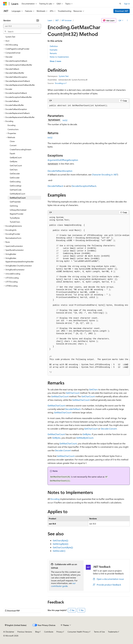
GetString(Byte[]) (61, 544)
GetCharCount (73, 393)
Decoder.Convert (109, 429)
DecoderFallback (55, 186)
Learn (50, 20)
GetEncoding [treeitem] (15, 182)
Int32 (65, 120)
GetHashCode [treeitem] (16, 190)
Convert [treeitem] (13, 145)
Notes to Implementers (59, 57)
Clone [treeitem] (12, 141)
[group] (89, 295)
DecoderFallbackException (60, 171)
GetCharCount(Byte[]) (63, 547)
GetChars (93, 389)
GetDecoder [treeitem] (15, 174)
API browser (67, 20)
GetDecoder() (59, 551)
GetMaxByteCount (85, 438)
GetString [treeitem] (14, 206)
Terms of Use (99, 632)
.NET (57, 20)
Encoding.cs (60, 83)
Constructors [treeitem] (13, 129)
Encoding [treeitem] (11, 125)
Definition (54, 46)
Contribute (49, 632)
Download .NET (122, 11)
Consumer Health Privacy (78, 632)
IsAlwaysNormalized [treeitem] (18, 210)
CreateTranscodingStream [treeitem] (21, 149)
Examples (54, 50)
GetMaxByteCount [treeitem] (17, 194)
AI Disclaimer (9, 632)
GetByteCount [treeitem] (16, 157)
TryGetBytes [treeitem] (15, 218)
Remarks (53, 53)
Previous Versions (25, 632)
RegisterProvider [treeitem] (17, 214)
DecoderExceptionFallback (84, 186)
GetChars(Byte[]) (61, 540)
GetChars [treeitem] (14, 170)
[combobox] (22, 26)
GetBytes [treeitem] (14, 161)
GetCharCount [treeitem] (16, 165)
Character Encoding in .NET (105, 174)
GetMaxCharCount (60, 396)
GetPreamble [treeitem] (15, 202)
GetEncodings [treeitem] (16, 186)
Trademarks (113, 632)
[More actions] (127, 20)
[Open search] (120, 4)
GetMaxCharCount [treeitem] (18, 198)
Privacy (59, 632)
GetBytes (87, 434)
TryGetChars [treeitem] (15, 222)
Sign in (127, 4)
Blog (37, 632)
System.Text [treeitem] (10, 37)
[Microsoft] (5, 4)
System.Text (64, 76)
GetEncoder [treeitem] (15, 178)
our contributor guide (63, 585)
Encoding (55, 499)
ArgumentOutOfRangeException (63, 160)
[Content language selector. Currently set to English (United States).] (16, 625)
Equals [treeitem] (12, 153)
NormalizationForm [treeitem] (13, 238)
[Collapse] (38, 20)
